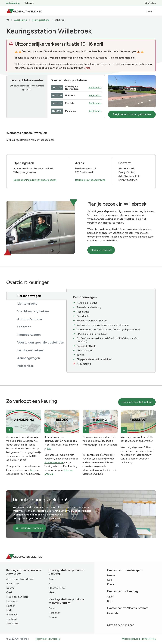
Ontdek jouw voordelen (29, 528)
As (50, 583)
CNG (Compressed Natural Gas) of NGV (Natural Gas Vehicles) (108, 340)
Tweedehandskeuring (89, 307)
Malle (9, 610)
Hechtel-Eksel (57, 588)
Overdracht (83, 316)
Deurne (10, 588)
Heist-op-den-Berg (17, 597)
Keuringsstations (41, 20)
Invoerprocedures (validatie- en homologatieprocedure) (108, 329)
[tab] (36, 296)
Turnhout (12, 619)
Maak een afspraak (101, 250)
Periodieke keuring (87, 303)
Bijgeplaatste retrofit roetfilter (94, 359)
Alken (52, 579)
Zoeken (150, 3)
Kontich (11, 606)
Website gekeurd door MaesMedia (139, 639)
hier (88, 68)
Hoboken (12, 601)
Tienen (53, 617)
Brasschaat (13, 583)
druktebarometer (54, 462)
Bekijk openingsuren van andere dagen (35, 180)
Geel (9, 592)
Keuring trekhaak (86, 346)
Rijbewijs (29, 3)
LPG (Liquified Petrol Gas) (92, 334)
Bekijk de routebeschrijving (90, 180)
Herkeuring (83, 312)
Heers (52, 592)
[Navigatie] (152, 11)
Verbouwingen (85, 350)
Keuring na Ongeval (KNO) (92, 321)
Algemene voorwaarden (48, 639)
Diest (52, 608)
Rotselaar (54, 613)
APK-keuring (84, 364)
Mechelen (12, 615)
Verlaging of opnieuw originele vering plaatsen (103, 325)
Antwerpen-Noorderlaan (20, 579)
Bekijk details (95, 88)
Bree (110, 601)
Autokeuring (13, 3)
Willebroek (12, 623)
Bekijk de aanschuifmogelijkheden (132, 114)
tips (32, 470)
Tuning (81, 355)
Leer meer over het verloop (137, 402)
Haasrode (113, 613)
